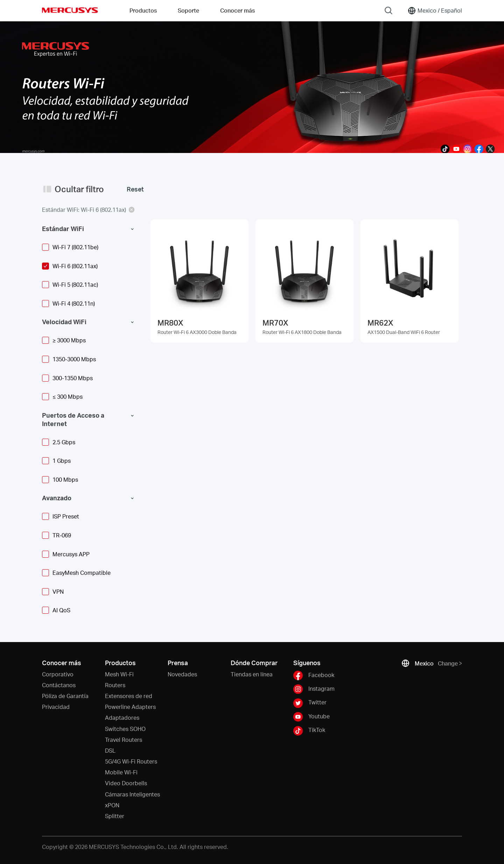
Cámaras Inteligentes (132, 794)
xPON (112, 805)
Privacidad (56, 707)
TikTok (309, 730)
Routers (115, 685)
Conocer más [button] (237, 10)
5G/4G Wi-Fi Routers (131, 761)
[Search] (388, 11)
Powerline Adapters (130, 707)
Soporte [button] (188, 10)
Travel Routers (124, 740)
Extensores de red (129, 696)
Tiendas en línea (252, 674)
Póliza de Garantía (65, 696)
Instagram (314, 689)
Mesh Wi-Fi (119, 674)
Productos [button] (143, 10)
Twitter (310, 703)
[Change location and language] (435, 11)
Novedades (182, 674)
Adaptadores (122, 717)
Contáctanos (59, 685)
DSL (110, 750)
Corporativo (58, 674)
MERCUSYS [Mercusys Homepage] (70, 10)
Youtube (311, 717)
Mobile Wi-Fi (121, 772)
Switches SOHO (125, 729)
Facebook (314, 675)
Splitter (115, 816)
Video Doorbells (126, 783)
